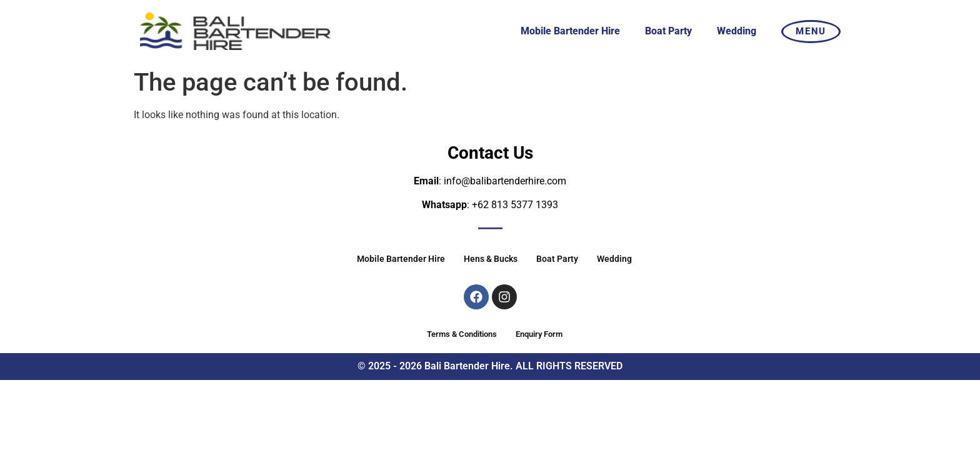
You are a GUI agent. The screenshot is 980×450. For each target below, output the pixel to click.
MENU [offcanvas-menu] (811, 31)
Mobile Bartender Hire (570, 31)
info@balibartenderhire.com (505, 181)
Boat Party (668, 31)
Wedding (737, 31)
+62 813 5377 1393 (515, 205)
